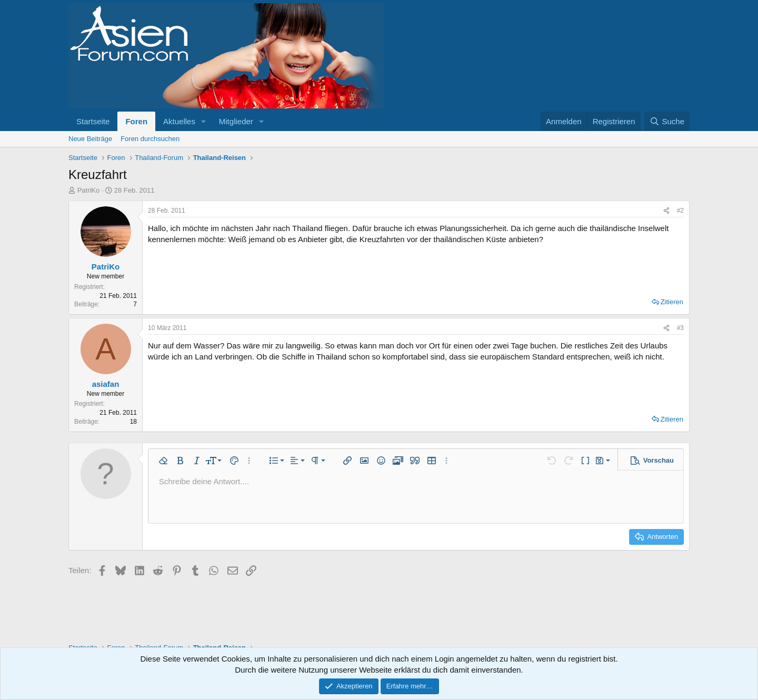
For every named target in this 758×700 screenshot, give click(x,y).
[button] (204, 121)
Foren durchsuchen (150, 139)
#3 (680, 328)
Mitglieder (236, 121)
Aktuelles (179, 121)
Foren (136, 121)
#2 (680, 211)
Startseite (93, 121)
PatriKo (89, 190)
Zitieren (672, 302)
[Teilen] (666, 211)
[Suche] (667, 121)
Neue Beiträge (90, 139)
